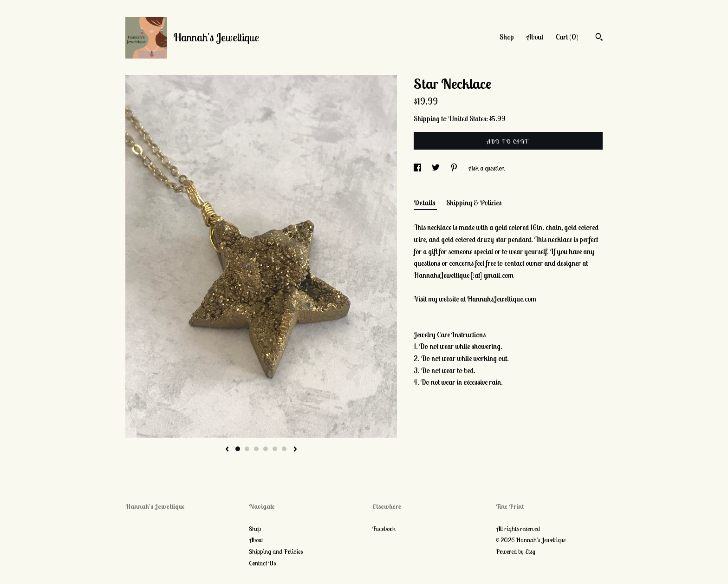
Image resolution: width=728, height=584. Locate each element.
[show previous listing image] (227, 450)
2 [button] (247, 449)
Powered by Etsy (516, 551)
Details (425, 203)
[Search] (599, 38)
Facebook (384, 529)
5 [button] (275, 449)
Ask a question (487, 168)
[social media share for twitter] (436, 168)
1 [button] (238, 449)
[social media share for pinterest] (455, 168)
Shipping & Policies (474, 203)
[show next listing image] (295, 450)
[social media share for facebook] (418, 168)
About (535, 37)
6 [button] (284, 449)
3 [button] (256, 449)
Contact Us (262, 563)
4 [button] (266, 449)
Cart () (567, 37)
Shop (507, 37)
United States (467, 118)
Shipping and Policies (276, 551)
